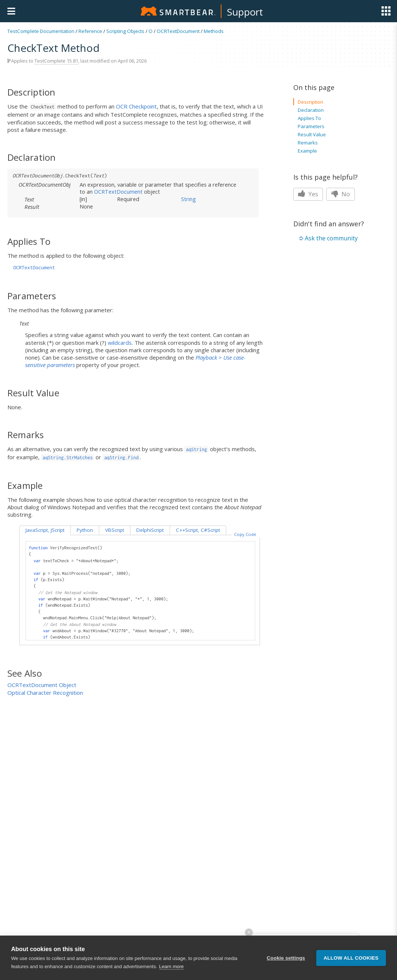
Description (311, 102)
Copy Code (245, 534)
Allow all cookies (351, 959)
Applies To (309, 118)
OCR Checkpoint (136, 106)
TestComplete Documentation (41, 31)
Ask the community (331, 238)
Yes (308, 194)
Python (85, 530)
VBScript (115, 530)
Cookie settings (286, 959)
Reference (90, 31)
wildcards (120, 343)
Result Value (312, 134)
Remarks (308, 143)
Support (245, 12)
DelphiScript (150, 530)
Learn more (171, 968)
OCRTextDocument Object (42, 685)
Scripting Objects (125, 31)
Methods (214, 31)
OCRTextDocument (178, 31)
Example (307, 151)
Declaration (311, 110)
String (189, 199)
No (341, 194)
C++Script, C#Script (198, 530)
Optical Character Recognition (45, 693)
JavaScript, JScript (45, 530)
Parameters (311, 126)
